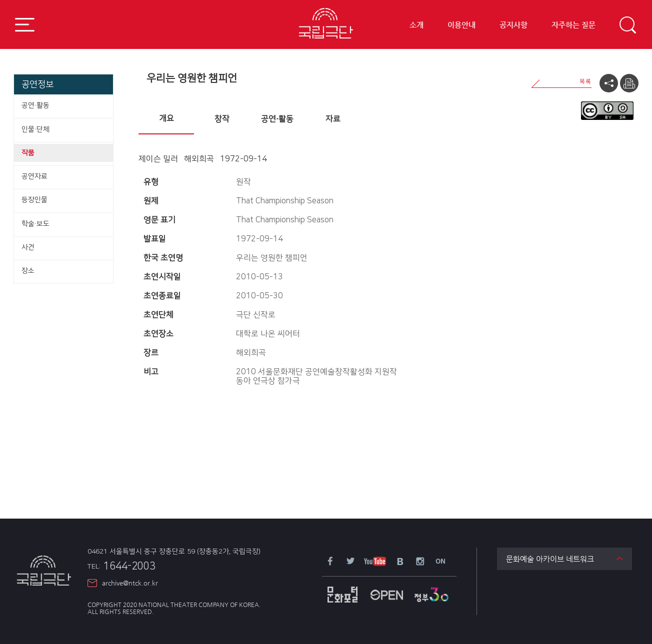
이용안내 (461, 25)
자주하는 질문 (573, 25)
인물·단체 (35, 129)
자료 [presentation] (333, 119)
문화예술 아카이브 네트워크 (550, 559)
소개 (416, 25)
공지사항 (513, 25)
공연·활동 (35, 105)
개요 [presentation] (166, 118)
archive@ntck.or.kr (130, 583)
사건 (28, 247)
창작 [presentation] (222, 119)
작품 (28, 153)
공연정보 (37, 84)
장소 (28, 271)
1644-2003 (121, 566)
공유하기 (609, 83)
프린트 (629, 83)
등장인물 (34, 200)
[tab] (166, 119)
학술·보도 (35, 224)
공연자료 (34, 176)
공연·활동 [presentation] (277, 119)
